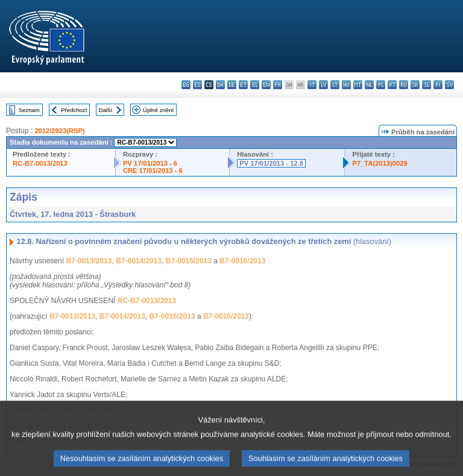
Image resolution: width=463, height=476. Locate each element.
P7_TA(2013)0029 (380, 163)
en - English (266, 85)
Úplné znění (158, 110)
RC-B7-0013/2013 (40, 163)
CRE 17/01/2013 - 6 (153, 171)
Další (106, 110)
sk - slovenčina (415, 85)
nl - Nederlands (369, 85)
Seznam (29, 110)
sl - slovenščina (427, 85)
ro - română (404, 85)
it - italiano (312, 85)
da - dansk (220, 85)
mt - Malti (358, 85)
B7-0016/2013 (242, 261)
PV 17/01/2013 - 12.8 (271, 163)
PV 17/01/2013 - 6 (150, 163)
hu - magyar (346, 85)
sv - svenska (449, 85)
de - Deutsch (232, 85)
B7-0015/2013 (189, 261)
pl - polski (381, 85)
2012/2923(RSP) (59, 131)
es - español (197, 85)
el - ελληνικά (255, 85)
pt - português (392, 85)
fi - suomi (438, 85)
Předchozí (74, 110)
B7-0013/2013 (89, 261)
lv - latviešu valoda (323, 85)
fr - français (278, 85)
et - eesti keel (243, 85)
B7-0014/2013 (139, 261)
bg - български (186, 85)
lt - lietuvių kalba (335, 85)
